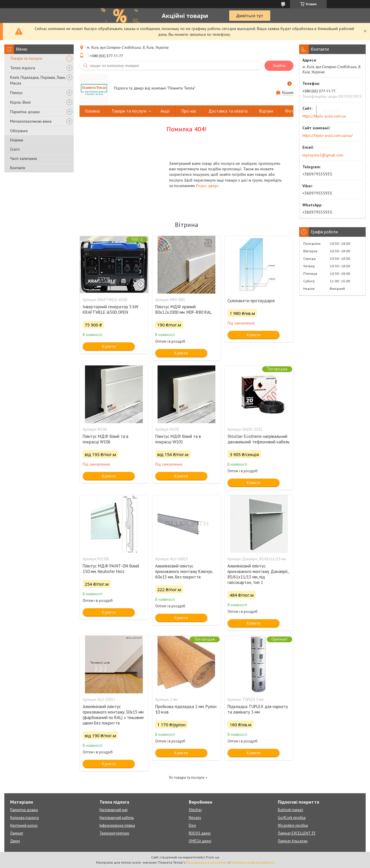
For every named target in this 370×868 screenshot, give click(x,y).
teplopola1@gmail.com (323, 155)
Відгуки (266, 111)
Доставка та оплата (228, 111)
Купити (109, 346)
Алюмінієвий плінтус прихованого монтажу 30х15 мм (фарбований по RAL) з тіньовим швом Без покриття (113, 715)
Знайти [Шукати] (279, 66)
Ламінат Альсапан (293, 841)
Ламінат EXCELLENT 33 (297, 833)
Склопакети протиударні (251, 301)
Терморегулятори (114, 833)
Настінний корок (24, 825)
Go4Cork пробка (292, 818)
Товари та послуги (26, 58)
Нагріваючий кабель (117, 818)
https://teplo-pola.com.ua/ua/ (328, 135)
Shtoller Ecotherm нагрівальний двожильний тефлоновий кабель (259, 439)
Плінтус (16, 93)
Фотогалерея (298, 111)
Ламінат (17, 833)
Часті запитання (24, 158)
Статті (15, 149)
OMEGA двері (200, 841)
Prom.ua (212, 857)
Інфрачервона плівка (117, 825)
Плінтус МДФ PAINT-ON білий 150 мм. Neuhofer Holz (111, 569)
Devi (192, 825)
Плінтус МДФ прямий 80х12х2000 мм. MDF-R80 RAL (183, 309)
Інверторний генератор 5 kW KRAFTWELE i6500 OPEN (110, 309)
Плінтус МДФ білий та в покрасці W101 (178, 439)
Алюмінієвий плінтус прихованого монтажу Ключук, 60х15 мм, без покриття (184, 571)
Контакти (18, 168)
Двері (15, 841)
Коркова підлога (24, 818)
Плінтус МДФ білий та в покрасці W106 (106, 439)
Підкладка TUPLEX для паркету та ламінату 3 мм (258, 709)
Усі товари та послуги (187, 778)
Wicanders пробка (293, 825)
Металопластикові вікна (31, 121)
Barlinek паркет (291, 810)
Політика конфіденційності (252, 862)
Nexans (195, 818)
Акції (165, 111)
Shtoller (195, 810)
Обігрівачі (19, 131)
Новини (17, 140)
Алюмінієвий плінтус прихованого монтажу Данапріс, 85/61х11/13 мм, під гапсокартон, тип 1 (258, 574)
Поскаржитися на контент (207, 862)
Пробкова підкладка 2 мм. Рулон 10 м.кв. (186, 709)
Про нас (189, 111)
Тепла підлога (23, 68)
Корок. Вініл (20, 102)
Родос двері (207, 186)
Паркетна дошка (25, 112)
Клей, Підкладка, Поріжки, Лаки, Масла (38, 80)
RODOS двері (200, 833)
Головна (92, 111)
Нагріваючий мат (114, 810)
